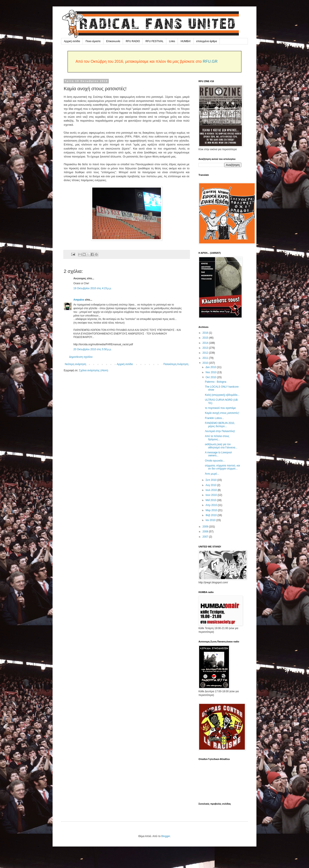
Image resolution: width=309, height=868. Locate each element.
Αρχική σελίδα (72, 41)
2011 (206, 358)
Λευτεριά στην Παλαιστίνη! (220, 431)
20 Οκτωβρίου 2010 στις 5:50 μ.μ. (92, 349)
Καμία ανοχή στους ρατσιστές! (222, 413)
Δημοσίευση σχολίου (81, 357)
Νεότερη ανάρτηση (75, 364)
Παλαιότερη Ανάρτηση (176, 364)
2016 (206, 333)
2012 (206, 353)
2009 (206, 527)
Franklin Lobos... (214, 418)
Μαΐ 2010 (211, 500)
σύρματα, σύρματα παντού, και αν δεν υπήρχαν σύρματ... (222, 467)
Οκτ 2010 (211, 377)
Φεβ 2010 (211, 515)
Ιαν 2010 (211, 520)
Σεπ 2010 (211, 480)
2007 (206, 537)
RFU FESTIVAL (154, 41)
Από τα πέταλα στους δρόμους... (217, 438)
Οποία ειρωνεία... (215, 461)
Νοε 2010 (211, 372)
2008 (206, 532)
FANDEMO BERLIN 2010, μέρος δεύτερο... (220, 425)
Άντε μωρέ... (212, 474)
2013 (206, 348)
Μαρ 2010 (212, 510)
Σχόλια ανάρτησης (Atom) (94, 370)
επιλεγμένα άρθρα (207, 41)
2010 (206, 363)
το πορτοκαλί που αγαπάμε (220, 408)
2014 (206, 343)
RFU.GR (210, 61)
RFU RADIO (133, 41)
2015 (206, 338)
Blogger (166, 836)
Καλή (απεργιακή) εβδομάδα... (222, 395)
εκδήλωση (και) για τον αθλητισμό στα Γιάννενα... (221, 446)
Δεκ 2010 (211, 367)
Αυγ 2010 (211, 485)
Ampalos (79, 300)
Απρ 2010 (212, 505)
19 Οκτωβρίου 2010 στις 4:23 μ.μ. (92, 288)
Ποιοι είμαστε (93, 41)
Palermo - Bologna (216, 382)
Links (172, 41)
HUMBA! (186, 41)
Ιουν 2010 (212, 495)
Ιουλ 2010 (212, 490)
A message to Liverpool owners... (218, 454)
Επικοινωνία (113, 41)
